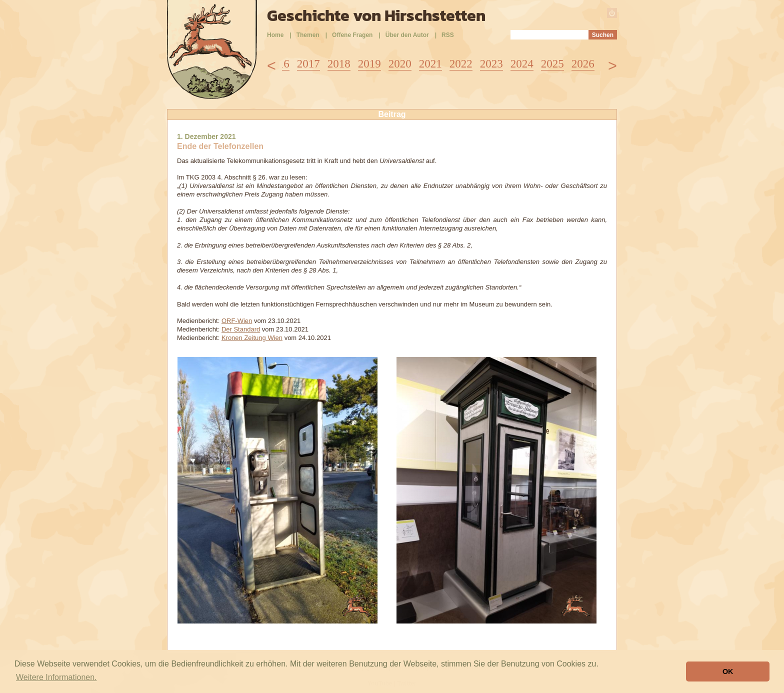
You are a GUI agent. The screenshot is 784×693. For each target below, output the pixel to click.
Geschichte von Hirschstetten (376, 15)
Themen (308, 35)
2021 (430, 64)
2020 (400, 64)
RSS (448, 35)
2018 (339, 64)
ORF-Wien (237, 321)
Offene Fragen (352, 35)
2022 (461, 64)
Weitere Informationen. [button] (56, 677)
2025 (552, 64)
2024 (522, 64)
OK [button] (728, 671)
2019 (369, 64)
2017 (308, 64)
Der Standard (241, 329)
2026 (583, 64)
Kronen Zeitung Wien (252, 338)
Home (275, 35)
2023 (491, 64)
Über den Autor (407, 35)
